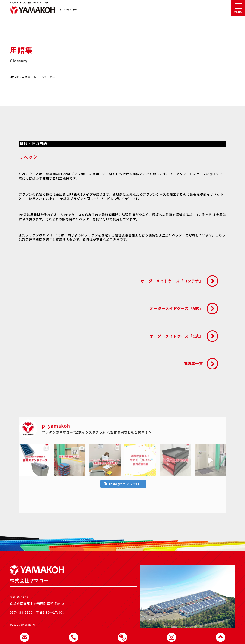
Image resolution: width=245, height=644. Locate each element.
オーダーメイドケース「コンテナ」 (172, 281)
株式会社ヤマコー (32, 11)
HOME (14, 77)
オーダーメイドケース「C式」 (176, 336)
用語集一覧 (29, 77)
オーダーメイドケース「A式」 (176, 308)
